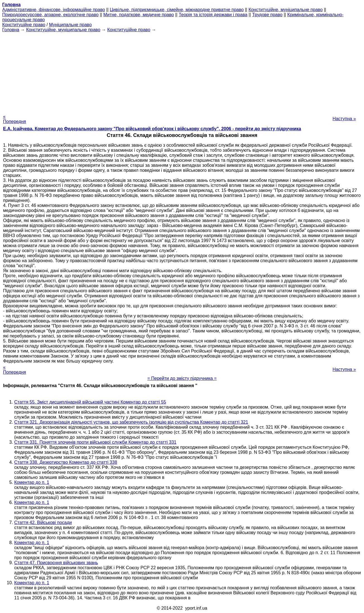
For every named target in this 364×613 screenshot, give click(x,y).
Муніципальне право (70, 25)
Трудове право (267, 15)
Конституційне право (24, 25)
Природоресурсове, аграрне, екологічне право (50, 15)
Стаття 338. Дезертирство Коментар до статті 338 (66, 462)
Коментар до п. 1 (32, 482)
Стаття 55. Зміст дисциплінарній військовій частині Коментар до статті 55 (90, 402)
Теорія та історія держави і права (213, 15)
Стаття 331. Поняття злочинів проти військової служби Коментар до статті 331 (95, 442)
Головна (11, 30)
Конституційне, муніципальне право (286, 10)
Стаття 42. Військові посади (43, 523)
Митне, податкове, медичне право (139, 15)
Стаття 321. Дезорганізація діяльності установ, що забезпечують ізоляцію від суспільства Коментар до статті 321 (131, 422)
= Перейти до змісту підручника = (182, 378)
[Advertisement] (182, 71)
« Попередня (15, 119)
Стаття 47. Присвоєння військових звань (56, 563)
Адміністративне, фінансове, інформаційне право (54, 10)
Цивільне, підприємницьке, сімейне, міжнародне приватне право (177, 10)
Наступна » (344, 119)
